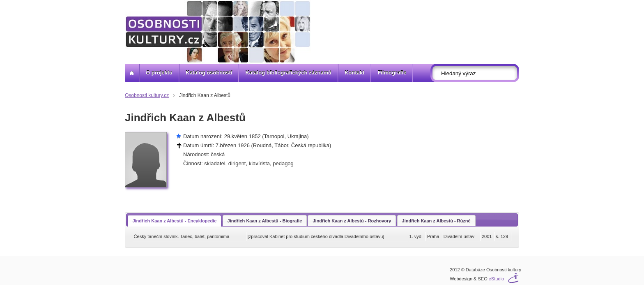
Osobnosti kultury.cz (147, 95)
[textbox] (477, 73)
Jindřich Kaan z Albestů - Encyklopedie (174, 221)
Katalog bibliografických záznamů (288, 73)
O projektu (159, 73)
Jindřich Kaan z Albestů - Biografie (265, 221)
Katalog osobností (209, 73)
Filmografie (392, 73)
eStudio (496, 279)
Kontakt (354, 73)
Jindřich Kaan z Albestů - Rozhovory (352, 221)
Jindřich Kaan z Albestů (205, 95)
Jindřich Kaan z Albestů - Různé (436, 221)
